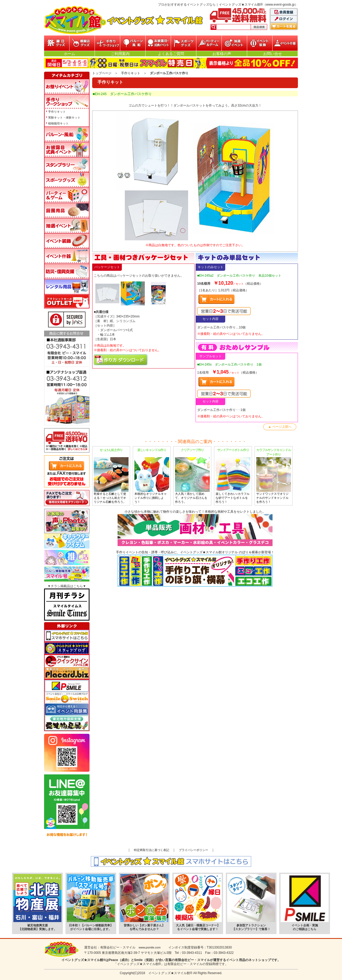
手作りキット (131, 73)
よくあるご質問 (171, 54)
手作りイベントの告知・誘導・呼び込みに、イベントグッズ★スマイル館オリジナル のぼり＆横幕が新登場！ (195, 569)
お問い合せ (273, 54)
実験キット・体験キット (64, 117)
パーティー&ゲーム (209, 43)
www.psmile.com (150, 947)
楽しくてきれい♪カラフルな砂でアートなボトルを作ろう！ (233, 476)
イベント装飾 (260, 43)
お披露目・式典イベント (158, 43)
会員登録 (284, 12)
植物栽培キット (58, 123)
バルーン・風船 (133, 43)
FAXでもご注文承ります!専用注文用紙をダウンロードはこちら (67, 498)
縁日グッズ (57, 43)
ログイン (284, 19)
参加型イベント (107, 43)
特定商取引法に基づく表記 (151, 850)
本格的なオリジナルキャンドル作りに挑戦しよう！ (152, 476)
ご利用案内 (120, 54)
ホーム (69, 54)
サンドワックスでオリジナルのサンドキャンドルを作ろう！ (274, 476)
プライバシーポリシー (193, 850)
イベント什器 (285, 43)
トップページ (102, 73)
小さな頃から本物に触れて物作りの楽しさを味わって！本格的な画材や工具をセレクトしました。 (195, 528)
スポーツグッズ (184, 43)
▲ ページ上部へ (280, 427)
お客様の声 (222, 54)
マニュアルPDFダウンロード (121, 360)
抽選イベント (234, 43)
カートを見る (284, 26)
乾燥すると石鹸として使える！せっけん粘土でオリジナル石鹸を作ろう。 (111, 476)
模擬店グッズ (82, 43)
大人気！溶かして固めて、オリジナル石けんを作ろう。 (192, 476)
